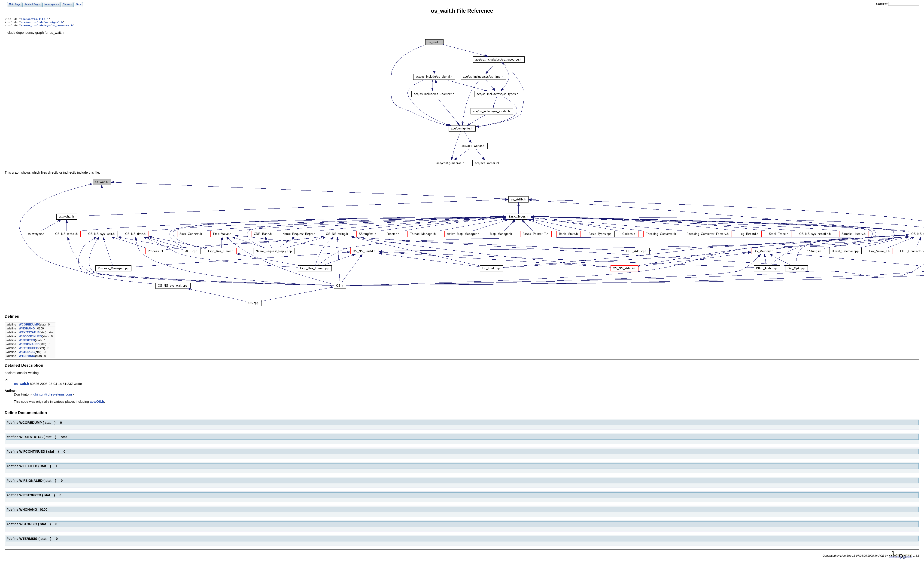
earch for (882, 4)
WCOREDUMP (29, 326)
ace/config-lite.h (35, 19)
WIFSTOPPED (29, 349)
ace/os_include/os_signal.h (42, 23)
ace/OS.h (97, 403)
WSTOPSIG (27, 353)
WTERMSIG (27, 357)
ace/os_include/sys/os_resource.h (47, 27)
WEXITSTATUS (29, 334)
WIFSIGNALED (29, 345)
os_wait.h (21, 385)
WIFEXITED (27, 342)
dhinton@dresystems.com (53, 396)
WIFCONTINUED (30, 338)
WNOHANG (27, 330)
